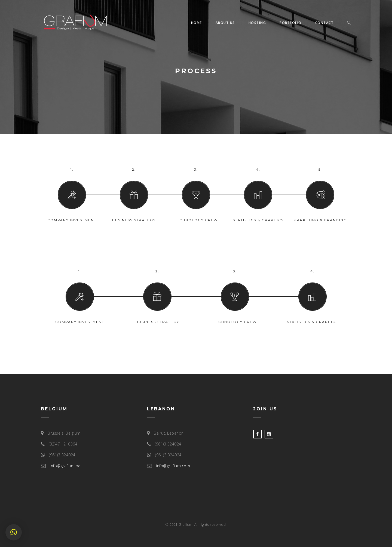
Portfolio (291, 23)
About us (225, 23)
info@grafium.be (65, 466)
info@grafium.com (173, 466)
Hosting (257, 23)
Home (197, 23)
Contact (324, 23)
